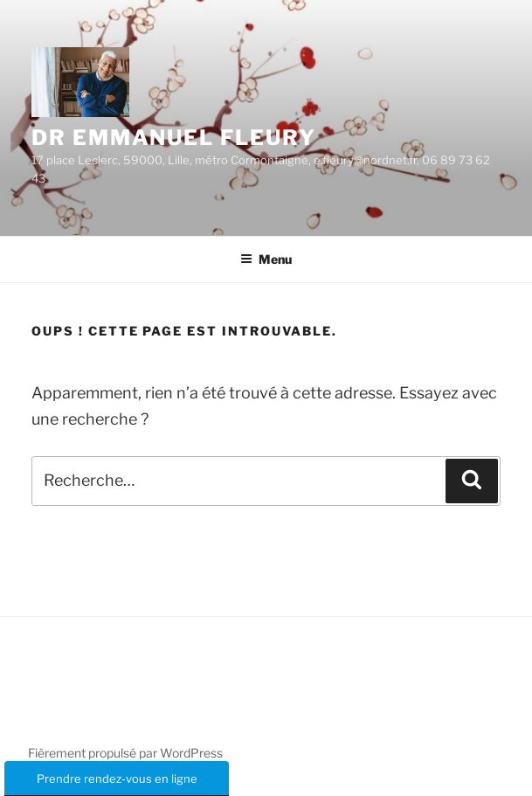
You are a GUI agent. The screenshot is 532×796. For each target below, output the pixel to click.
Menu (266, 259)
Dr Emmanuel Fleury (174, 138)
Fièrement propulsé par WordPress (125, 753)
